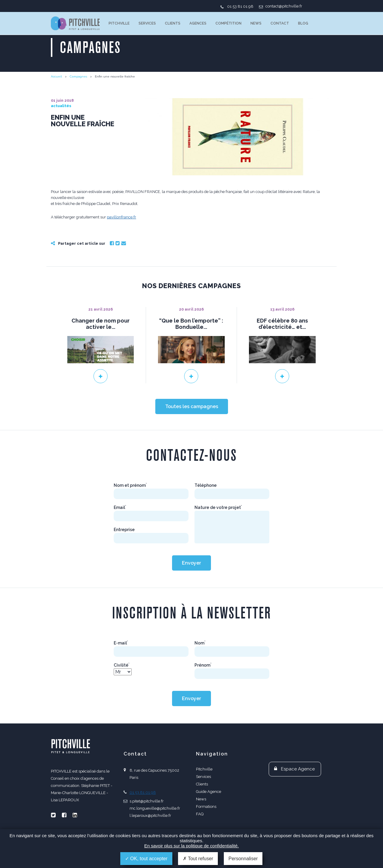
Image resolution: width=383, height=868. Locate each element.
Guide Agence (209, 792)
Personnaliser (243, 859)
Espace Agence (298, 769)
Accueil (56, 76)
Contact (280, 23)
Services (147, 23)
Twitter (118, 243)
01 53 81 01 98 (240, 6)
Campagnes (78, 76)
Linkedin (75, 815)
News (256, 23)
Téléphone (206, 485)
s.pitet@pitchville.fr (147, 801)
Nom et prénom (130, 485)
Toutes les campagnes (192, 406)
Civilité (122, 665)
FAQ (200, 814)
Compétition (228, 23)
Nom (200, 643)
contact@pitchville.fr (284, 6)
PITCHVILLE (75, 23)
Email (124, 243)
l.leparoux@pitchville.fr (150, 815)
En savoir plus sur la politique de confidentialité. (191, 846)
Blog (303, 23)
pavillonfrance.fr (121, 217)
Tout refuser (198, 859)
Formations (206, 807)
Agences (198, 23)
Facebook (112, 243)
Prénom (203, 665)
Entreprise (124, 530)
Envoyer (191, 563)
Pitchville (119, 23)
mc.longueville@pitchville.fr (155, 808)
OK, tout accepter (146, 859)
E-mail (121, 643)
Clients (173, 23)
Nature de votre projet (218, 507)
